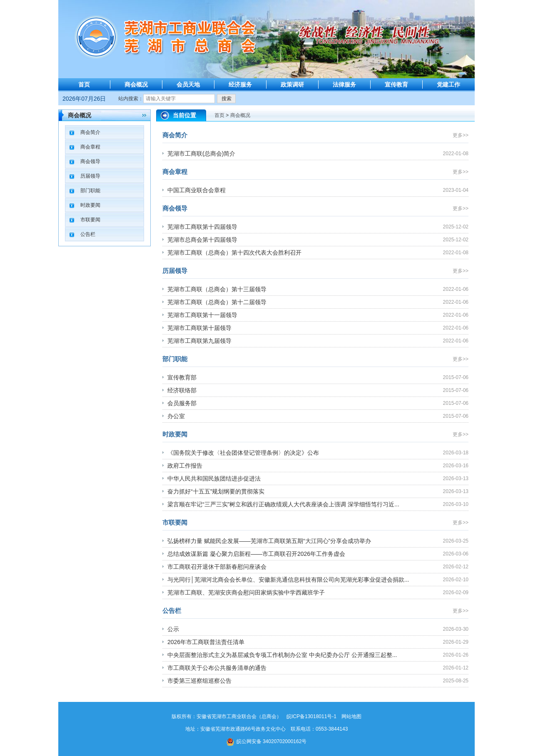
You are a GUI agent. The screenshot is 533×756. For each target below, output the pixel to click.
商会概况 (136, 84)
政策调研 (292, 84)
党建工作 (448, 84)
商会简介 (90, 132)
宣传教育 (396, 84)
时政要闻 (90, 205)
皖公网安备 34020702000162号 (267, 741)
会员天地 (188, 84)
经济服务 (240, 84)
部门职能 (90, 191)
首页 (84, 84)
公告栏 (88, 234)
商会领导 (90, 161)
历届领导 (90, 176)
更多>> (461, 135)
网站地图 (351, 716)
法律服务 (344, 84)
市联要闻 (90, 220)
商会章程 (90, 147)
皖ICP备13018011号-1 (311, 716)
